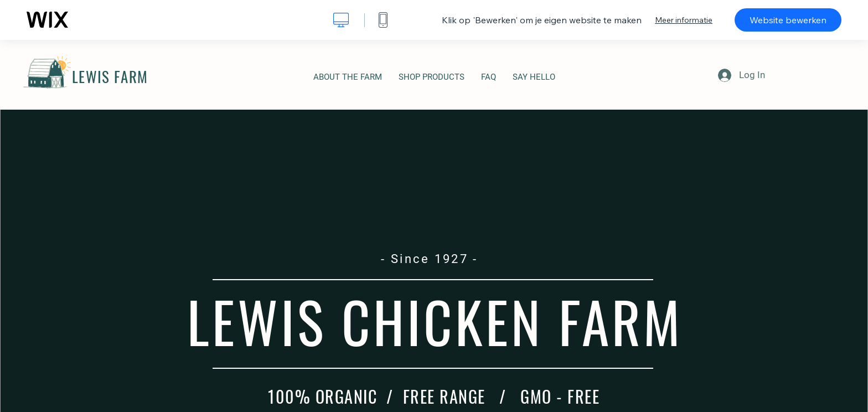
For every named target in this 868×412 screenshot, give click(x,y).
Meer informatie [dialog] (684, 20)
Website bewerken (788, 20)
